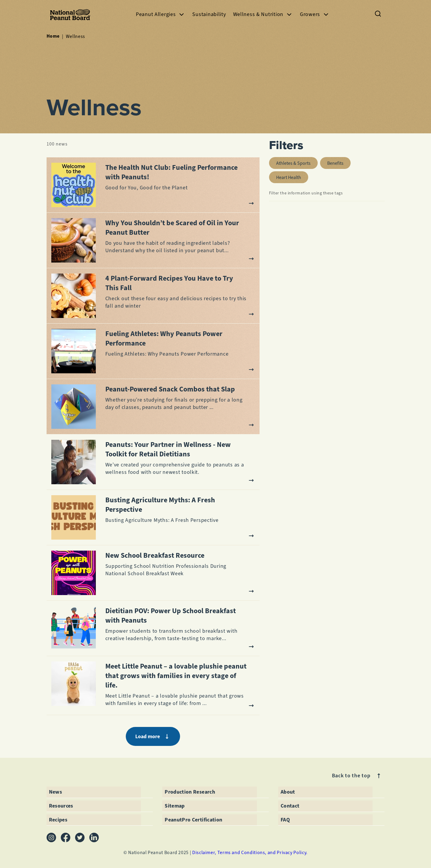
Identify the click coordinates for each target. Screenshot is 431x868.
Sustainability (209, 14)
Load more (153, 736)
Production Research (190, 792)
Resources (61, 806)
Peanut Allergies (161, 14)
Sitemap (175, 806)
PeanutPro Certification (193, 820)
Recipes (58, 820)
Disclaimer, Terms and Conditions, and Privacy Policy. (250, 852)
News (55, 792)
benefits (339, 162)
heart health (292, 176)
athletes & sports (297, 162)
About (288, 792)
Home (53, 36)
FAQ (285, 820)
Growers (315, 14)
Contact (290, 806)
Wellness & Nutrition (263, 14)
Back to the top (357, 776)
